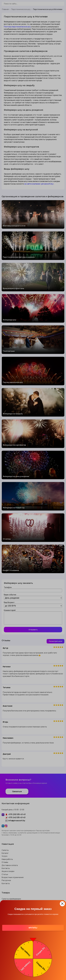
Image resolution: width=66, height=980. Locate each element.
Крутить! (33, 928)
